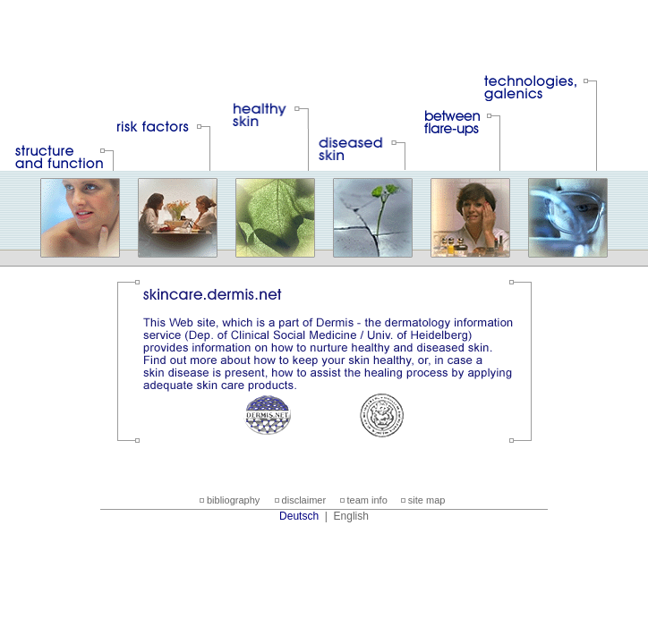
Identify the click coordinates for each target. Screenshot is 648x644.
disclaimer (304, 500)
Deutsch (299, 516)
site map (427, 500)
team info (367, 500)
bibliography (233, 500)
